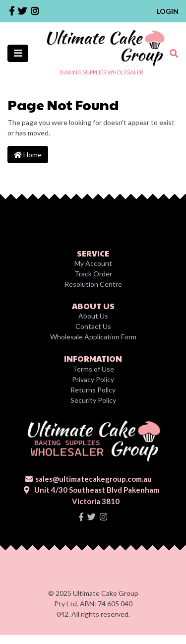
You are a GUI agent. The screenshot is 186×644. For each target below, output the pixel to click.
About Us (93, 316)
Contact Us (93, 326)
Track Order (93, 274)
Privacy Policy (93, 379)
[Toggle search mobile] (171, 54)
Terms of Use (93, 369)
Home (28, 155)
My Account (93, 263)
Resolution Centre (93, 284)
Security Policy (93, 400)
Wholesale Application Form (93, 337)
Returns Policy (93, 390)
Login (168, 11)
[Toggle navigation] (18, 53)
